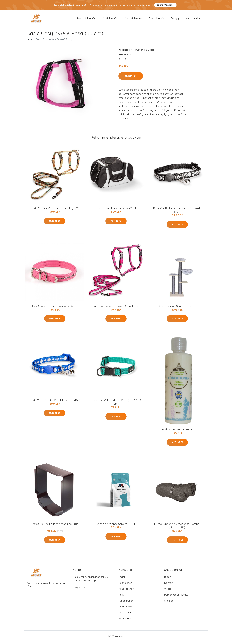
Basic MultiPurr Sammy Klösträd (177, 308)
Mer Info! (131, 78)
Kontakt (169, 585)
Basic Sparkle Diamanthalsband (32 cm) (55, 308)
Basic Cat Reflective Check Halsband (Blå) (55, 402)
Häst (121, 597)
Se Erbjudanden (165, 5)
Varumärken (194, 20)
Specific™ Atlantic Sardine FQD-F (116, 526)
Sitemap (169, 603)
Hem (29, 42)
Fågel (122, 579)
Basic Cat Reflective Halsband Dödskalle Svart (177, 212)
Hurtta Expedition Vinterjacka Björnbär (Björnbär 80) (177, 528)
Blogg (175, 20)
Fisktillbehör (156, 20)
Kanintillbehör (133, 20)
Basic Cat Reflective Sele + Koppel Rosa (116, 308)
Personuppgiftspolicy (176, 597)
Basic (151, 52)
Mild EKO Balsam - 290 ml (177, 432)
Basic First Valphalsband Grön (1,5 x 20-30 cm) (116, 404)
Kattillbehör (109, 20)
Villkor (168, 591)
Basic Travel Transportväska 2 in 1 (116, 210)
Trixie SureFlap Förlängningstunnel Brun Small (55, 528)
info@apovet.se (81, 590)
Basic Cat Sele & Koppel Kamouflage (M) (55, 210)
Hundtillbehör (86, 20)
